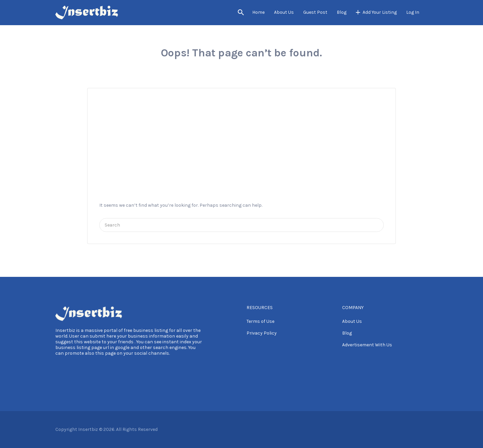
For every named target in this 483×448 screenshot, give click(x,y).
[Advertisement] (241, 138)
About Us (284, 12)
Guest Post (315, 12)
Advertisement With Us (367, 345)
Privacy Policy (262, 333)
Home (258, 12)
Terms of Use (260, 321)
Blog (342, 12)
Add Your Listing (380, 12)
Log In (413, 12)
